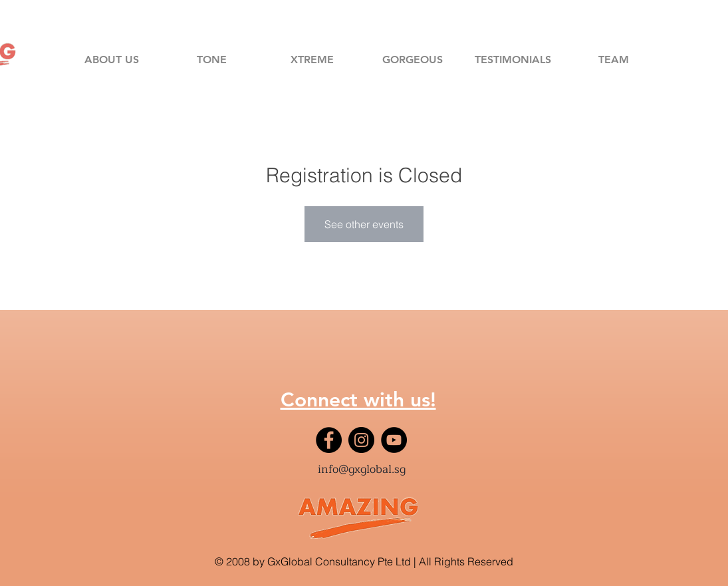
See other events (364, 224)
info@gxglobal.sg (362, 469)
